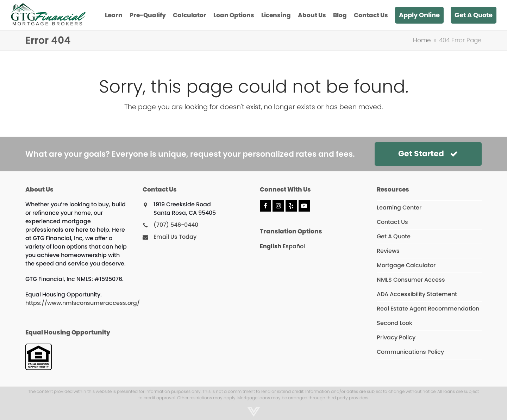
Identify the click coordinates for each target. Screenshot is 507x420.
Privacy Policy (396, 337)
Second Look (395, 323)
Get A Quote (394, 236)
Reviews (388, 251)
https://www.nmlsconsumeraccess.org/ (83, 303)
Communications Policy (410, 352)
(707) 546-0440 (176, 225)
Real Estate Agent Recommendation (428, 309)
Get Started (428, 154)
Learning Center (399, 208)
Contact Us (392, 222)
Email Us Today (175, 237)
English (271, 246)
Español (294, 246)
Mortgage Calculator (406, 265)
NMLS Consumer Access (411, 280)
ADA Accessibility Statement (417, 294)
